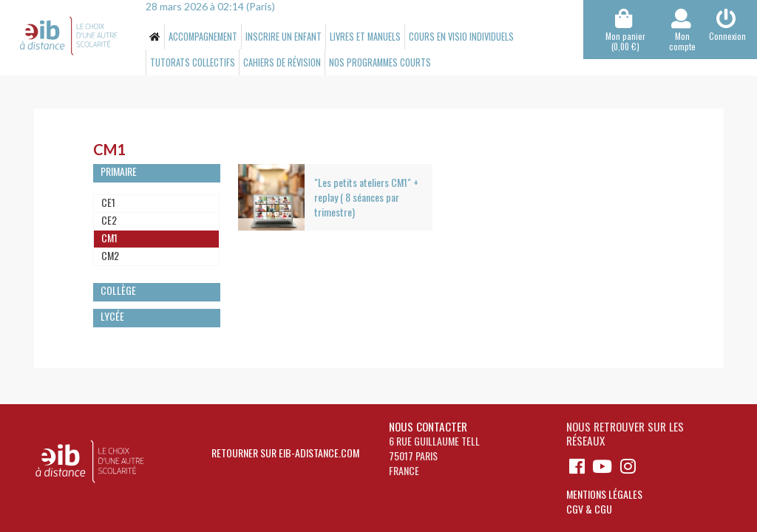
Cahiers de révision (282, 62)
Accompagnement (203, 37)
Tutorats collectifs (193, 62)
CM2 (110, 255)
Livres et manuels (365, 37)
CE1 (108, 202)
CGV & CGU (589, 509)
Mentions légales (604, 494)
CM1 (109, 238)
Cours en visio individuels (461, 37)
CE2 (109, 220)
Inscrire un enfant (284, 37)
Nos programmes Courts (380, 62)
